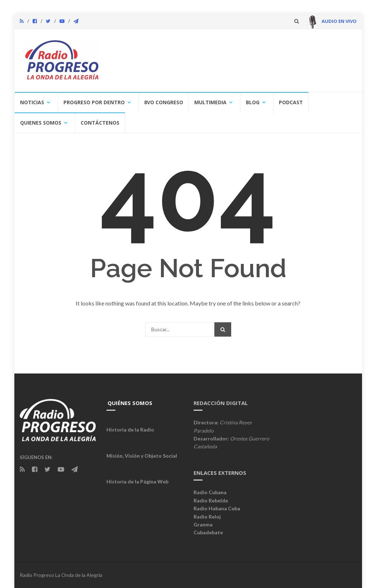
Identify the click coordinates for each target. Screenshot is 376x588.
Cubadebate (208, 532)
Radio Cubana (210, 492)
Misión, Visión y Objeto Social (142, 456)
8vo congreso (164, 102)
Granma (203, 524)
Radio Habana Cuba (217, 508)
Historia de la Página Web (137, 481)
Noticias (32, 102)
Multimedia (210, 102)
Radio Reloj (207, 517)
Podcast (291, 102)
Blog (253, 102)
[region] (230, 61)
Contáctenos (100, 123)
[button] (120, 61)
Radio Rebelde (211, 500)
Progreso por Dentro (94, 102)
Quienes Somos (41, 123)
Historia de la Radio (130, 430)
